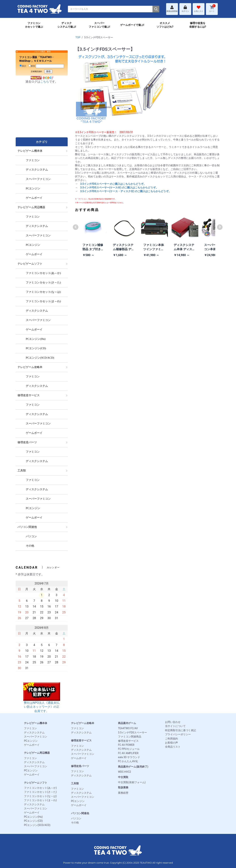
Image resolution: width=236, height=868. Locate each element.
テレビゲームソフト (36, 783)
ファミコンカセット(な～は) (40, 796)
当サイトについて (175, 726)
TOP (78, 37)
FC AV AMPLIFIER (128, 753)
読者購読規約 (37, 71)
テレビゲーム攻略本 (83, 723)
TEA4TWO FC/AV (128, 728)
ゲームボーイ (32, 745)
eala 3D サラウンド (129, 757)
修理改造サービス (81, 740)
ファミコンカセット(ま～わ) (40, 800)
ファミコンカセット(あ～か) (40, 788)
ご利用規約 (171, 739)
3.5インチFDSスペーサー (132, 732)
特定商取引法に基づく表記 (181, 730)
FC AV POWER (126, 745)
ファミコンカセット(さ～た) (40, 792)
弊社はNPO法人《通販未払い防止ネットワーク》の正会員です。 (42, 701)
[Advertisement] (42, 114)
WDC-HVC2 (124, 772)
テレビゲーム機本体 (36, 723)
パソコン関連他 (80, 813)
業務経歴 (123, 793)
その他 (75, 822)
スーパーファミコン (36, 737)
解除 (32, 66)
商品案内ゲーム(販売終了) (133, 767)
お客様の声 (171, 743)
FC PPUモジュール (129, 749)
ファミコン (30, 728)
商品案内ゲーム (127, 723)
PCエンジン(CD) (33, 821)
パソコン (76, 818)
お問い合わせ (173, 722)
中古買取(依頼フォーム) (132, 782)
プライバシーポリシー (178, 734)
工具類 (75, 783)
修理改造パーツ (80, 766)
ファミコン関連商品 (130, 737)
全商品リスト (173, 747)
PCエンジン (31, 741)
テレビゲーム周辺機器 (37, 753)
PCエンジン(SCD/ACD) (37, 825)
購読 (23, 66)
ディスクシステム (34, 732)
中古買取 (123, 777)
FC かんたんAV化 (128, 761)
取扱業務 (123, 787)
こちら (45, 82)
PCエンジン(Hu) (33, 817)
